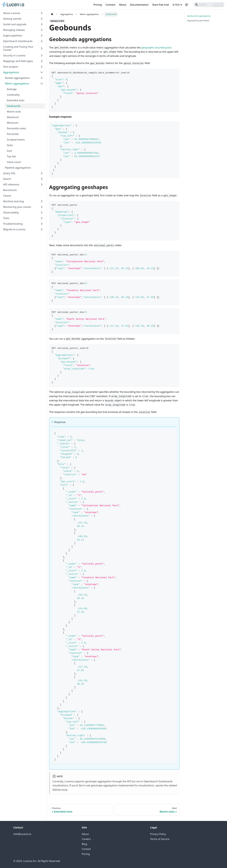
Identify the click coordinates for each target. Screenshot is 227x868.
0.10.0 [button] (176, 5)
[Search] (209, 5)
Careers (86, 839)
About (123, 5)
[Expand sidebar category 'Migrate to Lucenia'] (42, 229)
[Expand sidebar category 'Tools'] (42, 218)
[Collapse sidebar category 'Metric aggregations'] (42, 84)
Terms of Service (160, 839)
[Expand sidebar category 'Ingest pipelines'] (42, 36)
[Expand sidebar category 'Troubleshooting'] (42, 224)
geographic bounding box (156, 48)
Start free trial (161, 5)
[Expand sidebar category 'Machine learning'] (42, 201)
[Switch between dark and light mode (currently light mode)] (187, 5)
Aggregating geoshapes (198, 20)
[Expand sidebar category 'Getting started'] (42, 19)
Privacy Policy (158, 834)
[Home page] (52, 14)
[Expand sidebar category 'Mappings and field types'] (42, 61)
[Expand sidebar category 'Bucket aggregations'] (42, 78)
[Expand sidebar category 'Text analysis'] (42, 67)
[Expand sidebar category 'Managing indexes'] (42, 30)
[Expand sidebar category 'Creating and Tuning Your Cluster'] (42, 48)
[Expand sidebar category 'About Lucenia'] (42, 13)
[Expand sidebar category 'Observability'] (42, 213)
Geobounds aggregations (199, 16)
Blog (84, 844)
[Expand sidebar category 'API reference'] (42, 184)
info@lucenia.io (22, 834)
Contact (86, 849)
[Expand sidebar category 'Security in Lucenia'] (42, 55)
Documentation (139, 5)
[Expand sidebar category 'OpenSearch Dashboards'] (42, 41)
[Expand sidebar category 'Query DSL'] (42, 173)
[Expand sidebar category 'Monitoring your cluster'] (42, 207)
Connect (110, 5)
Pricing (98, 5)
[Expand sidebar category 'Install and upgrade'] (42, 24)
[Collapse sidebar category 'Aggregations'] (42, 72)
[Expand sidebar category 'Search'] (42, 179)
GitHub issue (60, 790)
